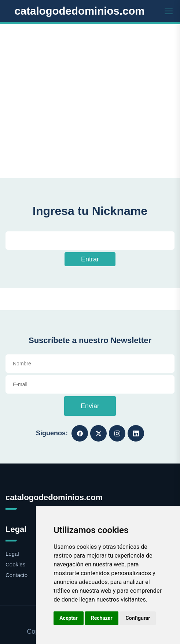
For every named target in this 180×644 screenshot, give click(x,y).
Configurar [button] (138, 618)
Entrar (90, 259)
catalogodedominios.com (79, 11)
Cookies (15, 564)
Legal (12, 554)
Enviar (90, 406)
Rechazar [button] (102, 618)
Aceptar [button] (69, 618)
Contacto (16, 575)
